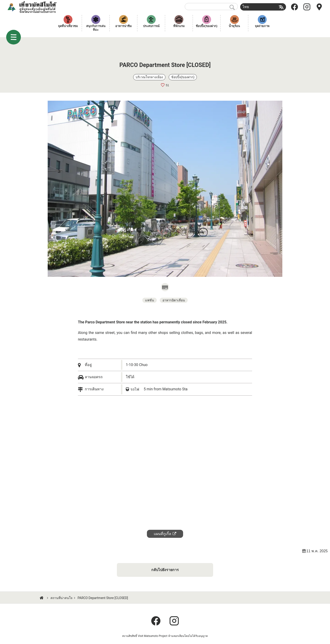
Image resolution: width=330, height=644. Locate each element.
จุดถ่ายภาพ (262, 26)
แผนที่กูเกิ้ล (162, 534)
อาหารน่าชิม (124, 26)
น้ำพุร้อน (234, 26)
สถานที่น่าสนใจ (61, 598)
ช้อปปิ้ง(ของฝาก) (206, 26)
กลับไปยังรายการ (165, 570)
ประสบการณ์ (151, 26)
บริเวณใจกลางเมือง (149, 77)
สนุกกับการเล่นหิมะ (96, 28)
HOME (42, 598)
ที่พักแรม (179, 26)
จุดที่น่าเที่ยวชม (68, 26)
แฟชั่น (150, 300)
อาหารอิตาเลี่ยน (174, 300)
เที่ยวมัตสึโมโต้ (38, 7)
